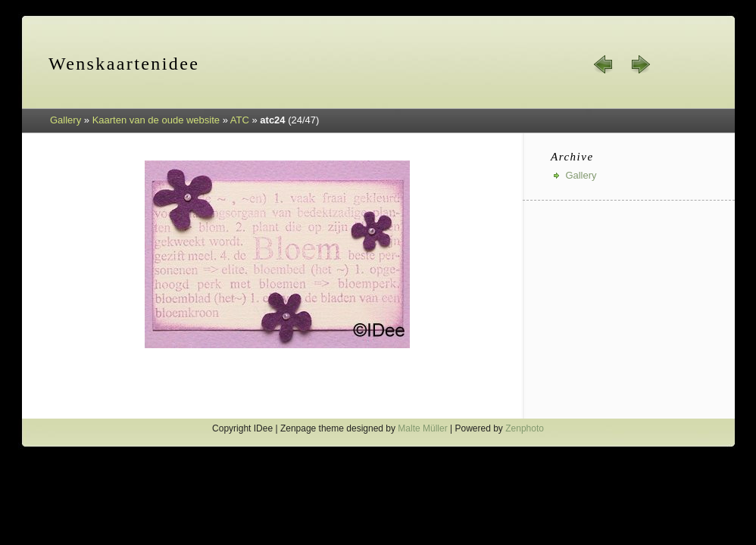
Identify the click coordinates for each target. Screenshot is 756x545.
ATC (240, 120)
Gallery (66, 120)
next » (640, 64)
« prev (604, 64)
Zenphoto (525, 428)
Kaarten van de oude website (156, 120)
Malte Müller (422, 428)
